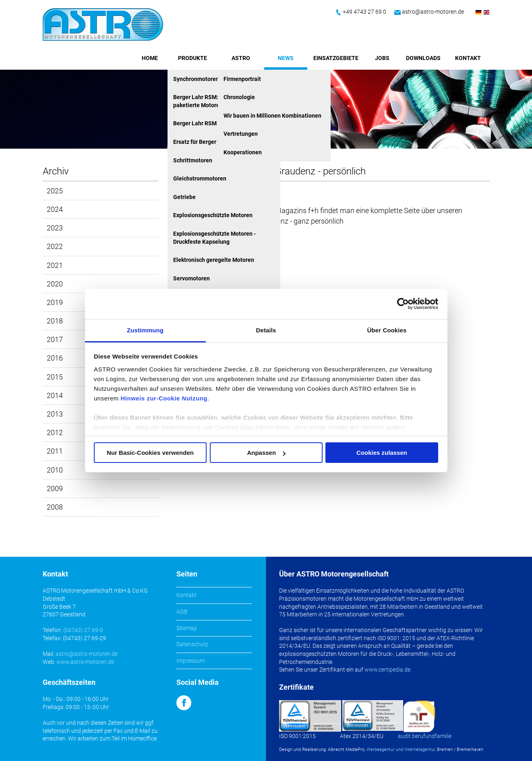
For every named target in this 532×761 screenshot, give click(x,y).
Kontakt (468, 58)
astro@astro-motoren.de (433, 12)
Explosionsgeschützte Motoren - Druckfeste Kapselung (214, 238)
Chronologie (239, 97)
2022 (55, 246)
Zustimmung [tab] (145, 330)
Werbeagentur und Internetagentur (401, 750)
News (286, 58)
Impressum (190, 661)
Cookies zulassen (382, 453)
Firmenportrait (242, 79)
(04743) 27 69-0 (83, 630)
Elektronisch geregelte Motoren (214, 260)
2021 (55, 265)
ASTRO (241, 58)
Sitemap (187, 628)
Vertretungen (241, 134)
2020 (55, 284)
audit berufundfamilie (425, 736)
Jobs (382, 58)
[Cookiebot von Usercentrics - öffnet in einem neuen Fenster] (403, 304)
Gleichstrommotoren (200, 178)
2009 (55, 488)
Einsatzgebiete (336, 58)
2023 (55, 228)
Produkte (193, 58)
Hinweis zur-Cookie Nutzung (164, 398)
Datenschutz (192, 644)
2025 (55, 191)
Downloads (423, 58)
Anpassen (266, 453)
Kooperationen (243, 152)
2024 (55, 209)
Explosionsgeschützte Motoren (213, 215)
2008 (55, 507)
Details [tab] (266, 330)
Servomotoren (191, 278)
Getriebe (184, 197)
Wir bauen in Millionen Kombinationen (272, 116)
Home (150, 58)
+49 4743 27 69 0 (364, 12)
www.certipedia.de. (388, 670)
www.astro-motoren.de (85, 662)
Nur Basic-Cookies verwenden (150, 453)
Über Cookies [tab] (387, 330)
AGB (182, 612)
